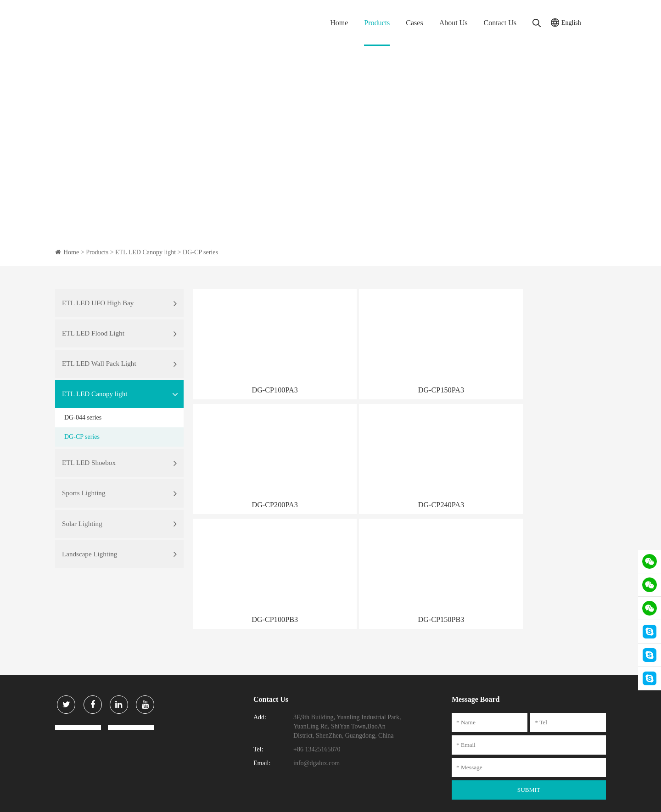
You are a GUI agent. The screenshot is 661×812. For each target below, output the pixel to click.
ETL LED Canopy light (146, 252)
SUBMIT (529, 750)
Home (339, 23)
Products (377, 23)
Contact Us (500, 23)
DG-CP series (200, 252)
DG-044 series (83, 434)
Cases (414, 23)
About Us (454, 23)
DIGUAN (595, 798)
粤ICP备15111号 (261, 798)
